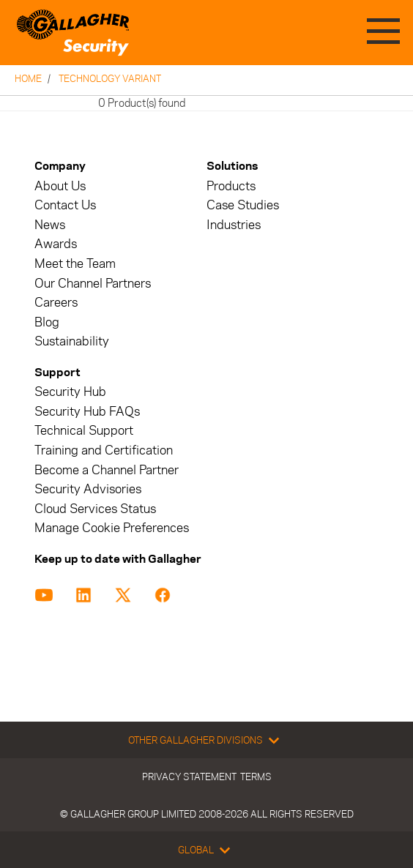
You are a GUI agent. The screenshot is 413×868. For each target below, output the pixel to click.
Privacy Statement (189, 777)
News (50, 225)
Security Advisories (88, 489)
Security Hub (70, 392)
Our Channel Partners (93, 284)
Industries (234, 225)
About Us (60, 186)
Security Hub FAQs (87, 412)
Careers (56, 303)
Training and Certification (104, 450)
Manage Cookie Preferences (112, 528)
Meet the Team (75, 264)
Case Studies (243, 205)
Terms (256, 777)
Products (231, 186)
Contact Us (65, 205)
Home (28, 78)
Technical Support (84, 431)
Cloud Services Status (95, 509)
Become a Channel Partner (107, 470)
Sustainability (72, 341)
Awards (56, 244)
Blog (47, 322)
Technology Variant (110, 78)
